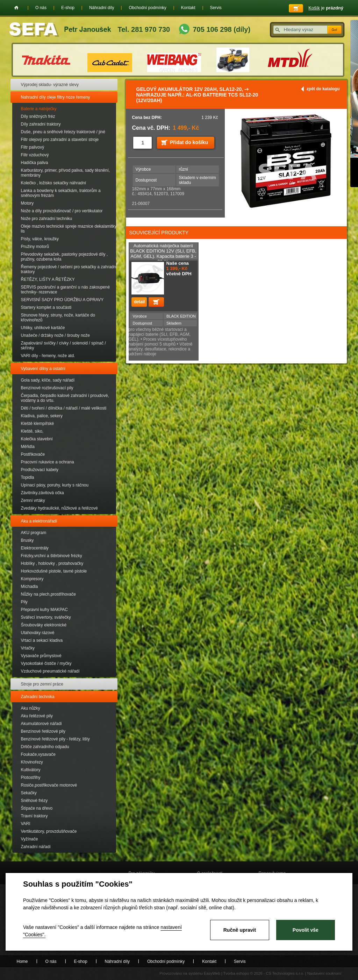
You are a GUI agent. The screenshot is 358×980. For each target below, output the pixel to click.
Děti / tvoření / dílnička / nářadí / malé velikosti (64, 408)
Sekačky (29, 793)
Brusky (27, 540)
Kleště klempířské (38, 424)
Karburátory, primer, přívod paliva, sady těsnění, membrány (66, 173)
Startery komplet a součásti (46, 307)
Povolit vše (306, 930)
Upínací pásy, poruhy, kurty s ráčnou (55, 485)
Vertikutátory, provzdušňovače (49, 831)
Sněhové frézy (34, 801)
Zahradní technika (38, 697)
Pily (24, 602)
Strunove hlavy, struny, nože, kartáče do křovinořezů (58, 318)
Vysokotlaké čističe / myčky (46, 663)
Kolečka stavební (37, 439)
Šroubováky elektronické (44, 625)
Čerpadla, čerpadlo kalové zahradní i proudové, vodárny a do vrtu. (65, 398)
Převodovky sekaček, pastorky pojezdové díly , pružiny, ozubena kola (65, 257)
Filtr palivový (33, 147)
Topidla (28, 477)
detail (139, 302)
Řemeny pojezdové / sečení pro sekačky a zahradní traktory (69, 269)
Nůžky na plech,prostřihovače (48, 594)
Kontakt (188, 8)
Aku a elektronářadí (39, 521)
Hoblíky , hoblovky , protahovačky (52, 563)
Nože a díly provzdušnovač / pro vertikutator (62, 211)
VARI (26, 824)
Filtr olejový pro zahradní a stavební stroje (60, 140)
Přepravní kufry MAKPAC (44, 610)
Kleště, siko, (32, 431)
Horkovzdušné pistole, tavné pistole (54, 571)
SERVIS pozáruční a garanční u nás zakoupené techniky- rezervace (66, 290)
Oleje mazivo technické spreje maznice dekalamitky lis (69, 229)
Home (16, 8)
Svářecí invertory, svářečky (46, 617)
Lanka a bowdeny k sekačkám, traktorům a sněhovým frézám (61, 193)
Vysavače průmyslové (41, 656)
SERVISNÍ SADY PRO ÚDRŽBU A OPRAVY (62, 300)
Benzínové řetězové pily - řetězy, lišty (55, 739)
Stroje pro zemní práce (42, 684)
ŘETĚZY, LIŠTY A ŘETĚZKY (48, 279)
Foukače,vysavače (38, 754)
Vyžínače (30, 839)
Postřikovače (33, 454)
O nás (41, 8)
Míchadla (30, 587)
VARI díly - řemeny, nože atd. (48, 356)
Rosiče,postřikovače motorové (49, 785)
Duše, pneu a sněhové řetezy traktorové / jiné (63, 132)
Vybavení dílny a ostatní (43, 369)
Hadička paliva (35, 163)
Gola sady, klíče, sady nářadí (48, 380)
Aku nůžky (31, 708)
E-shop (68, 8)
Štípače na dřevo (37, 808)
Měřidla (28, 447)
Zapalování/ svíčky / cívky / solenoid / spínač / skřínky (63, 346)
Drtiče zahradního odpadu (45, 747)
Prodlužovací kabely (40, 470)
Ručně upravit (240, 930)
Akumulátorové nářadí (41, 724)
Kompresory (32, 579)
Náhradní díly (102, 8)
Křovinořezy (32, 762)
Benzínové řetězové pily (43, 731)
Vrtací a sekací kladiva (42, 640)
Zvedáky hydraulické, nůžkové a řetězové (59, 508)
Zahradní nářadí (36, 847)
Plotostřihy (31, 777)
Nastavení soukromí (324, 973)
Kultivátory (31, 770)
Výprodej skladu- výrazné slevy (50, 85)
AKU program (34, 533)
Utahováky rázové (38, 633)
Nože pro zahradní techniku (47, 219)
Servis (216, 8)
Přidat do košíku (189, 142)
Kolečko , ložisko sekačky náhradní (54, 183)
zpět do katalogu (323, 89)
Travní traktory (34, 816)
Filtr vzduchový (35, 155)
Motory (27, 203)
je (326, 8)
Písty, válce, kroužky (40, 239)
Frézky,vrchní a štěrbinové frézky (52, 556)
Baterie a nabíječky (39, 109)
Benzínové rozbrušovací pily (47, 388)
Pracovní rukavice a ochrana (48, 462)
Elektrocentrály (35, 548)
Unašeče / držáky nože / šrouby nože (55, 335)
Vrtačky (28, 648)
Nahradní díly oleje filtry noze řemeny (56, 97)
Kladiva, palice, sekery (42, 416)
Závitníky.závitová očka (42, 493)
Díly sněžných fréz (38, 116)
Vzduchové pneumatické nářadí (50, 671)
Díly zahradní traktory (41, 124)
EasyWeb (212, 973)
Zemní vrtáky (33, 500)
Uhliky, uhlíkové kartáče (43, 328)
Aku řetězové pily (37, 716)
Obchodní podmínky (147, 8)
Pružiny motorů (35, 247)
